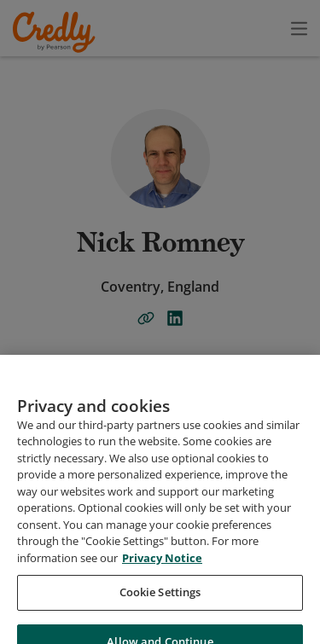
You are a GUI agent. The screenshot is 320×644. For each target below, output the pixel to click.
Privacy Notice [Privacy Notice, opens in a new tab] (162, 599)
